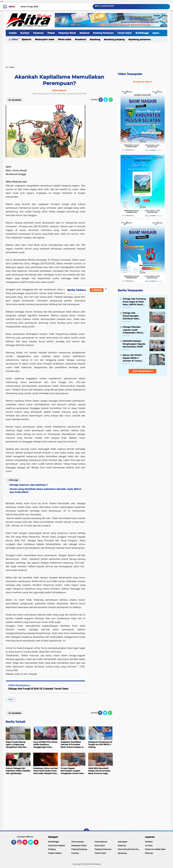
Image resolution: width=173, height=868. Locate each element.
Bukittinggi (142, 33)
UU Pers (149, 846)
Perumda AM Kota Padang (129, 849)
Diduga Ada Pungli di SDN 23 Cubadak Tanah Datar (38, 689)
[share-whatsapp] (111, 100)
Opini (11, 699)
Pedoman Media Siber (155, 849)
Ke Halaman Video (143, 82)
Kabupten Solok (45, 39)
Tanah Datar (125, 33)
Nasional (84, 33)
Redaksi (149, 842)
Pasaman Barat (67, 33)
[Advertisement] (86, 52)
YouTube (38, 844)
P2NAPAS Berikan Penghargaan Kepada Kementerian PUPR (134, 344)
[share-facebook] (101, 100)
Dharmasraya (78, 842)
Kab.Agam (123, 842)
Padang (96, 39)
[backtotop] (86, 831)
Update (97, 290)
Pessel (51, 33)
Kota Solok (65, 39)
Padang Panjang (115, 39)
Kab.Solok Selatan (57, 846)
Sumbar (25, 33)
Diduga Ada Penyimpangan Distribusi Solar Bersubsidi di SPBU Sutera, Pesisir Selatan (134, 316)
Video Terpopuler (130, 74)
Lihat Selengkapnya (143, 371)
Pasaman (38, 33)
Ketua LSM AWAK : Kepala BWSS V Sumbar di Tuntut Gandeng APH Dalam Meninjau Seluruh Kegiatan (134, 358)
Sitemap (149, 853)
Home (12, 7)
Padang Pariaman (103, 33)
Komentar (15, 713)
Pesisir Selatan (55, 853)
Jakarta (27, 39)
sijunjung (122, 853)
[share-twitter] (106, 100)
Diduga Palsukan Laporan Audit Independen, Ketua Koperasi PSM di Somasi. (133, 330)
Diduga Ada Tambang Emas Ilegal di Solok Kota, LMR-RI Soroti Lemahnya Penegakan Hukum (134, 302)
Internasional (101, 842)
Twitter (32, 844)
